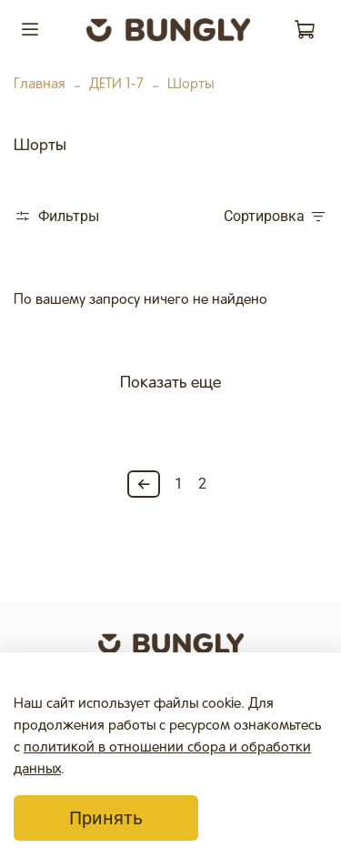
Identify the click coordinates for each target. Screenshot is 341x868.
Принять (106, 818)
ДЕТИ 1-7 (116, 85)
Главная (40, 85)
